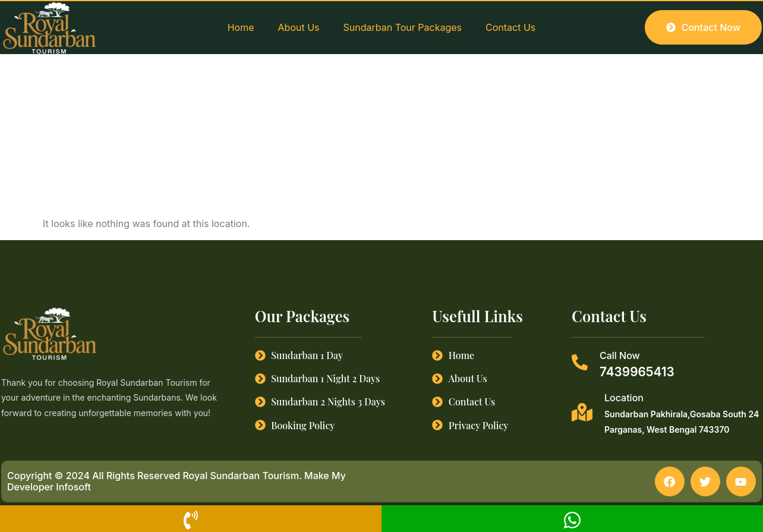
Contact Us (510, 27)
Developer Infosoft (49, 487)
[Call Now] (580, 362)
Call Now (620, 355)
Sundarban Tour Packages (403, 27)
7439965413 (637, 372)
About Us (299, 27)
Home (241, 27)
